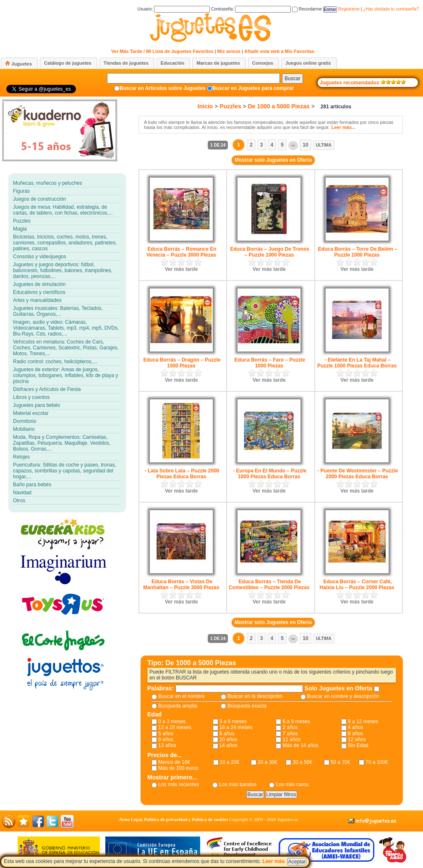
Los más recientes (179, 784)
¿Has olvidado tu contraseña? (391, 9)
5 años (166, 734)
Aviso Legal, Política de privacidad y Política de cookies (174, 819)
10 (305, 145)
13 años (167, 745)
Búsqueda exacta (247, 706)
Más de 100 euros (178, 768)
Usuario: (174, 9)
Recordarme (307, 9)
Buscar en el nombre (181, 696)
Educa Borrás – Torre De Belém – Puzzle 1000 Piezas (358, 252)
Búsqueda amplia (178, 706)
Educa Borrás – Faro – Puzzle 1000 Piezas (270, 363)
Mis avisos (229, 51)
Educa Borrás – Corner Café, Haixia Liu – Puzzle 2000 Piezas (357, 585)
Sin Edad (358, 745)
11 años (291, 740)
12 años (357, 740)
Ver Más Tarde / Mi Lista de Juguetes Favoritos (162, 51)
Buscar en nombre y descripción (343, 696)
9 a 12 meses (363, 721)
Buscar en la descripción (255, 696)
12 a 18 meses (175, 727)
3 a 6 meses (233, 721)
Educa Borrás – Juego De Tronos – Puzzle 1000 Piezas (270, 252)
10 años (228, 740)
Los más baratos (238, 784)
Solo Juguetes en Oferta (339, 688)
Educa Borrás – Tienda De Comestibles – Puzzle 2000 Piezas (269, 585)
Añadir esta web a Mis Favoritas (279, 51)
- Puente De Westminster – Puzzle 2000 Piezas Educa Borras (358, 474)
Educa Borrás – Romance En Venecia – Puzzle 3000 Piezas (181, 252)
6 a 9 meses (296, 721)
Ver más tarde (181, 269)
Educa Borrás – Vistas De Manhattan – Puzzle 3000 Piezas (181, 585)
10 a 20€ (230, 762)
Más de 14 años (300, 745)
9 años (166, 740)
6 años (227, 734)
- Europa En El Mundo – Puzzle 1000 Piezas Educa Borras (270, 474)
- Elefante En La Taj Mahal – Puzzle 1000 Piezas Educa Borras (357, 363)
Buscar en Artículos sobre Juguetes (163, 88)
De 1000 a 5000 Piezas (279, 106)
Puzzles (230, 106)
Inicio (205, 106)
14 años (228, 745)
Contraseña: (251, 9)
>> (293, 146)
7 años (290, 734)
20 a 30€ (268, 762)
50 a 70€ (341, 762)
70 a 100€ (377, 762)
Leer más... (343, 127)
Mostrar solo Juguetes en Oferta (273, 160)
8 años (355, 734)
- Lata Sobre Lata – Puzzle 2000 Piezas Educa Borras (182, 474)
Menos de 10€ (174, 762)
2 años (290, 727)
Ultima (324, 145)
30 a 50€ (302, 762)
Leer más (273, 861)
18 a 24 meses (236, 727)
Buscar (292, 79)
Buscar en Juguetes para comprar (253, 88)
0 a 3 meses (172, 721)
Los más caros (292, 784)
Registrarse (349, 9)
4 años (355, 727)
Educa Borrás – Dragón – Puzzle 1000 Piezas (182, 363)
